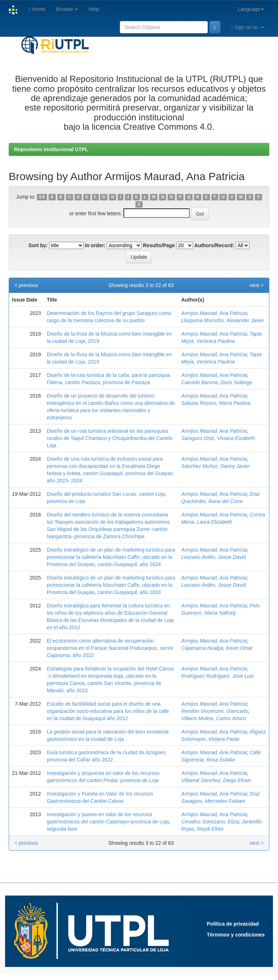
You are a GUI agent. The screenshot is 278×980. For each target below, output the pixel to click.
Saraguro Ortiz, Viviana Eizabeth (218, 438)
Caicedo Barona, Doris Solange (217, 382)
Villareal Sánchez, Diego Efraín (216, 780)
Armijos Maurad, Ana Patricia (214, 313)
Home (37, 9)
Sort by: (38, 245)
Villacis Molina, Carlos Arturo (214, 718)
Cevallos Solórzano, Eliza (210, 822)
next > (256, 285)
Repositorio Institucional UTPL (51, 149)
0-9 (42, 197)
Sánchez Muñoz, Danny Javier (216, 466)
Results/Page (159, 245)
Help (94, 9)
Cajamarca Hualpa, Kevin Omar (217, 648)
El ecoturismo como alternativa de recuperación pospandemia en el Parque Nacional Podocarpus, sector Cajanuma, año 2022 (110, 648)
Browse (67, 9)
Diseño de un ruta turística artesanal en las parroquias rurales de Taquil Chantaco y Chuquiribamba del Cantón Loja (110, 438)
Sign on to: (248, 27)
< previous (26, 285)
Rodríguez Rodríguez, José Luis (218, 676)
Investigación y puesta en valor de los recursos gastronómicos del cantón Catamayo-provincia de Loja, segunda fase (109, 822)
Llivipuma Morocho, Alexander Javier (223, 320)
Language (251, 9)
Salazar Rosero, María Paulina (216, 403)
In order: (95, 245)
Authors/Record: (214, 245)
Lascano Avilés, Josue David (214, 557)
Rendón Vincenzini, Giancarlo (215, 711)
